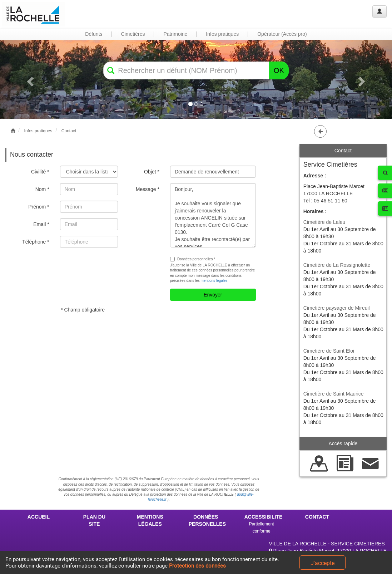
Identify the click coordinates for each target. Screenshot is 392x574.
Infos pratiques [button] (222, 34)
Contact (69, 131)
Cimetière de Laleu (324, 222)
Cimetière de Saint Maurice (334, 394)
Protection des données (197, 566)
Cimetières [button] (133, 34)
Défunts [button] (94, 34)
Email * (41, 224)
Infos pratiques (38, 131)
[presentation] (114, 267)
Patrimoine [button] (175, 34)
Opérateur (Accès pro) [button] (282, 34)
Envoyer (213, 295)
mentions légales (214, 281)
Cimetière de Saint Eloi (329, 351)
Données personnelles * (193, 259)
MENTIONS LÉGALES (150, 520)
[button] (29, 79)
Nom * (42, 189)
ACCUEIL (39, 517)
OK (279, 70)
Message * (148, 189)
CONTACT (317, 517)
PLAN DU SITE (94, 520)
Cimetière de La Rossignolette (337, 265)
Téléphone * (36, 242)
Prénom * (39, 207)
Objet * (152, 172)
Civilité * (40, 172)
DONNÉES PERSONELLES (207, 520)
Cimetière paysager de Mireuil (337, 308)
